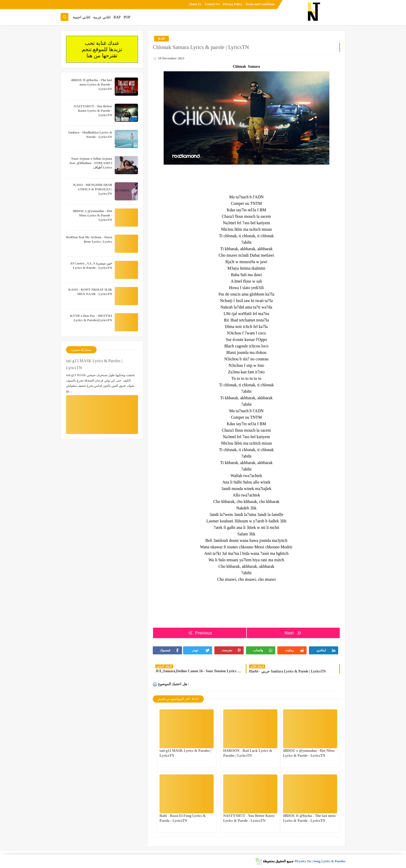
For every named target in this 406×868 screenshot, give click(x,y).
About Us (195, 4)
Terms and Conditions (260, 4)
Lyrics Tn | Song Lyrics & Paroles (321, 861)
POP (127, 17)
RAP (117, 17)
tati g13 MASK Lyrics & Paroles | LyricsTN (94, 364)
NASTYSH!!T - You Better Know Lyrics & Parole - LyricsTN (93, 111)
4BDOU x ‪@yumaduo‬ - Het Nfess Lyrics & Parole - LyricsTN (92, 215)
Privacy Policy (233, 4)
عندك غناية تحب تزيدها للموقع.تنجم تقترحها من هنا (102, 49)
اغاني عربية (102, 17)
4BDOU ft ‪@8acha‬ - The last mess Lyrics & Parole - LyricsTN (92, 84)
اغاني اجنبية (82, 17)
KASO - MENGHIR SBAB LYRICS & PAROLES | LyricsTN (93, 189)
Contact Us (212, 4)
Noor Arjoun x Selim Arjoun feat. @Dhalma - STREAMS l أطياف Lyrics (91, 163)
